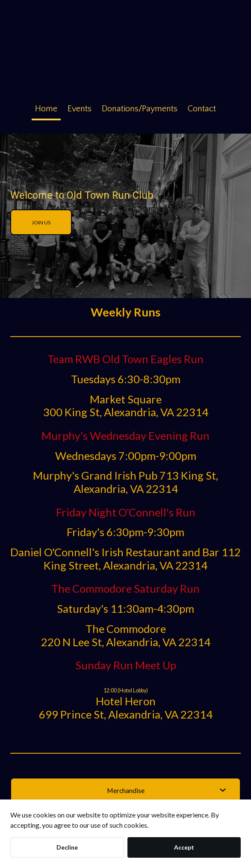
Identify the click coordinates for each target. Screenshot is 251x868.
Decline (67, 847)
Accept (184, 847)
